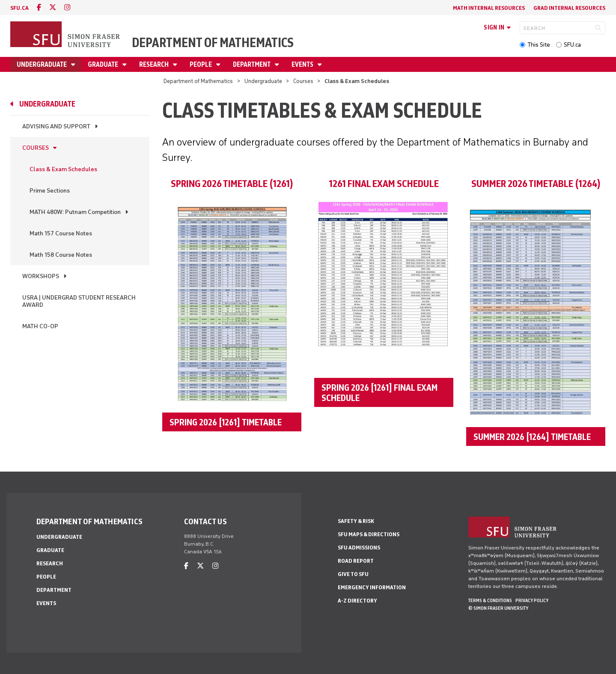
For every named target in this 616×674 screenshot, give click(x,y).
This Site (539, 45)
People (201, 64)
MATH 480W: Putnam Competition (75, 212)
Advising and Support (56, 126)
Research (155, 64)
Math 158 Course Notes (61, 255)
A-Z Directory (357, 601)
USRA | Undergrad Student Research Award (79, 301)
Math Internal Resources (489, 8)
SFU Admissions (359, 548)
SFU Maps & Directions (369, 534)
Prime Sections (50, 191)
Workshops (41, 276)
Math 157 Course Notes (61, 233)
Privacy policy (532, 600)
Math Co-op (40, 326)
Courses (303, 81)
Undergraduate (42, 64)
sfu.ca (19, 8)
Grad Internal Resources (569, 8)
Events (303, 64)
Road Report (356, 561)
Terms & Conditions (490, 600)
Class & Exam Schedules (63, 169)
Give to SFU (353, 574)
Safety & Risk (356, 521)
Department (252, 64)
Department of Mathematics (213, 43)
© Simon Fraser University (498, 608)
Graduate (104, 64)
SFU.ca (572, 45)
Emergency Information (372, 587)
